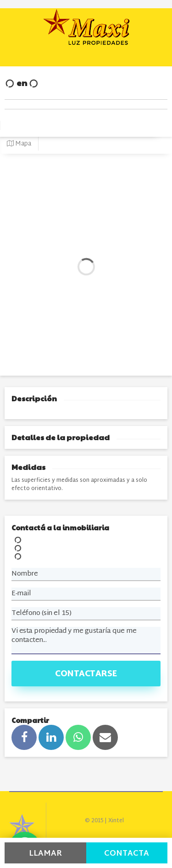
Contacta (127, 854)
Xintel (116, 821)
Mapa (19, 144)
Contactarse (86, 674)
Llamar (45, 854)
